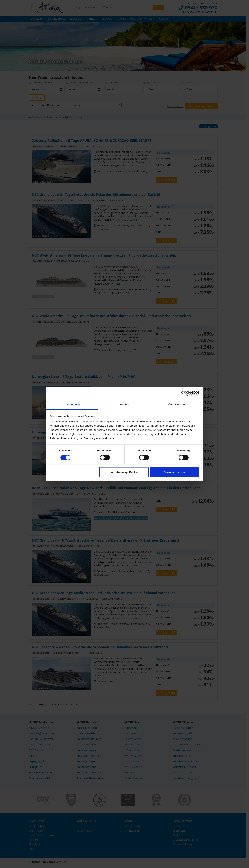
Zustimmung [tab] (72, 405)
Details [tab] (125, 405)
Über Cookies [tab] (177, 405)
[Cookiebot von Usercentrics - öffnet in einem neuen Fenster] (184, 393)
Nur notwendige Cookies (124, 472)
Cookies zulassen (175, 472)
